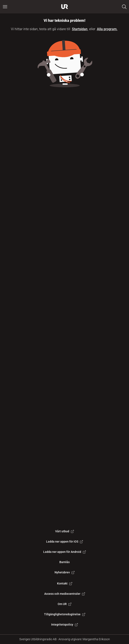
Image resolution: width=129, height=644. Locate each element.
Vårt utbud (64, 531)
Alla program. (107, 29)
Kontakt (65, 583)
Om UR (64, 604)
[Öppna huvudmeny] (5, 7)
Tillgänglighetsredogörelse (65, 614)
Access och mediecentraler (65, 594)
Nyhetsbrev (64, 572)
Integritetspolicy (64, 625)
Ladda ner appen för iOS (64, 542)
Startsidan (80, 29)
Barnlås (64, 562)
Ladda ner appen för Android (64, 552)
